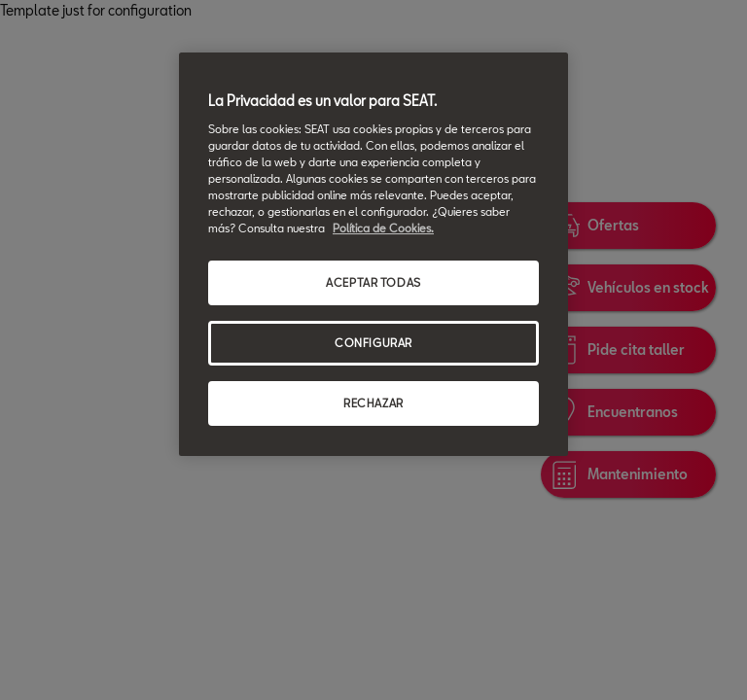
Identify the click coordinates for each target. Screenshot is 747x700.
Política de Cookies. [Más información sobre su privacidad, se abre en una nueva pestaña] (383, 228)
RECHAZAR (373, 403)
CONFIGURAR (373, 343)
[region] (373, 254)
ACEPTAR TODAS (373, 282)
